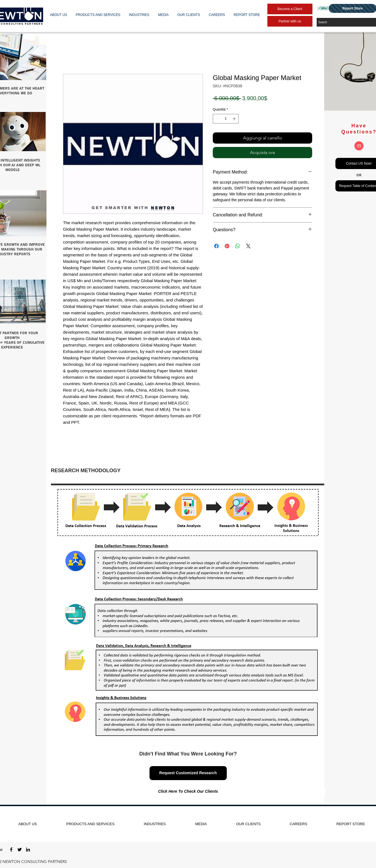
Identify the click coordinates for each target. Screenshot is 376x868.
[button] (59, 15)
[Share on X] (248, 246)
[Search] (347, 22)
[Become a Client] (290, 9)
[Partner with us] (290, 21)
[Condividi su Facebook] (216, 246)
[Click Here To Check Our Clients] (188, 792)
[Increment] (235, 119)
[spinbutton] (226, 119)
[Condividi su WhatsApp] (238, 246)
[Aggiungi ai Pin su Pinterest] (227, 246)
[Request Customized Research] (188, 773)
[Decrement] (217, 119)
